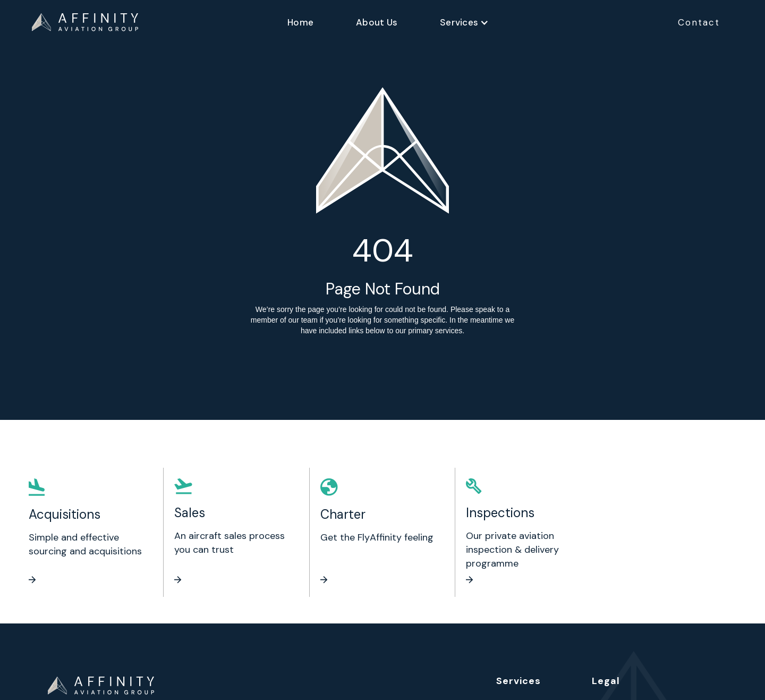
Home (300, 22)
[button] (464, 22)
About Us (377, 22)
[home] (85, 22)
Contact (699, 22)
